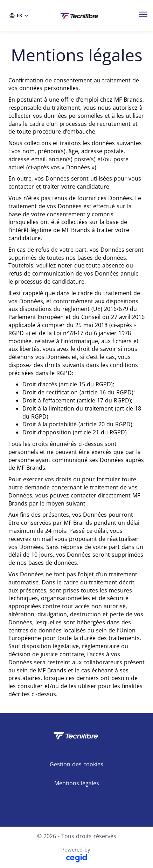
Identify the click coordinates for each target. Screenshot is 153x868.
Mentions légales (77, 783)
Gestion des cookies (76, 764)
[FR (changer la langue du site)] (19, 15)
